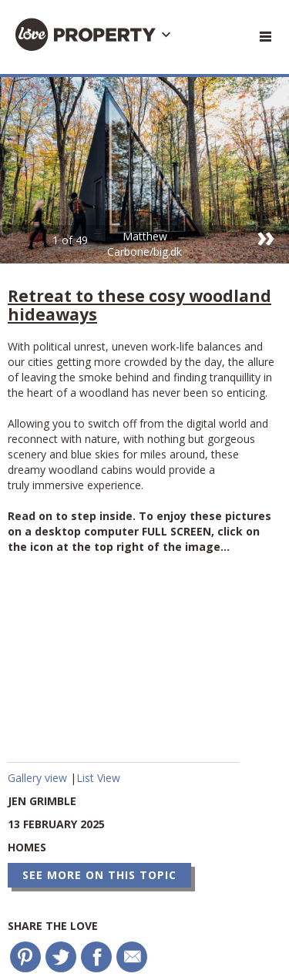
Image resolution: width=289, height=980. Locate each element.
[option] (144, 170)
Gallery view (39, 778)
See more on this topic (99, 875)
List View (98, 778)
